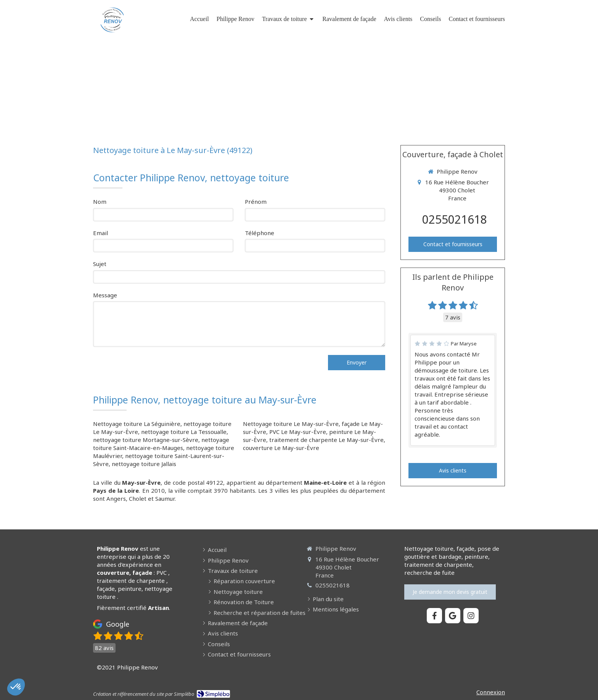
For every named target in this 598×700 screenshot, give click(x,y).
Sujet (100, 264)
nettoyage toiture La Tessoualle (184, 432)
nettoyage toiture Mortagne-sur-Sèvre (146, 440)
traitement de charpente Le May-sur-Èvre (326, 440)
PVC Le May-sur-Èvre (298, 432)
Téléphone (260, 233)
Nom (100, 202)
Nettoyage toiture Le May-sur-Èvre (291, 424)
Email (100, 233)
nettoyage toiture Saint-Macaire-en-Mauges (161, 444)
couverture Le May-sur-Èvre (281, 448)
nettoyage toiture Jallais (144, 464)
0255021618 (455, 219)
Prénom (256, 202)
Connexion (491, 692)
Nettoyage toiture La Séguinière (137, 424)
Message (105, 295)
